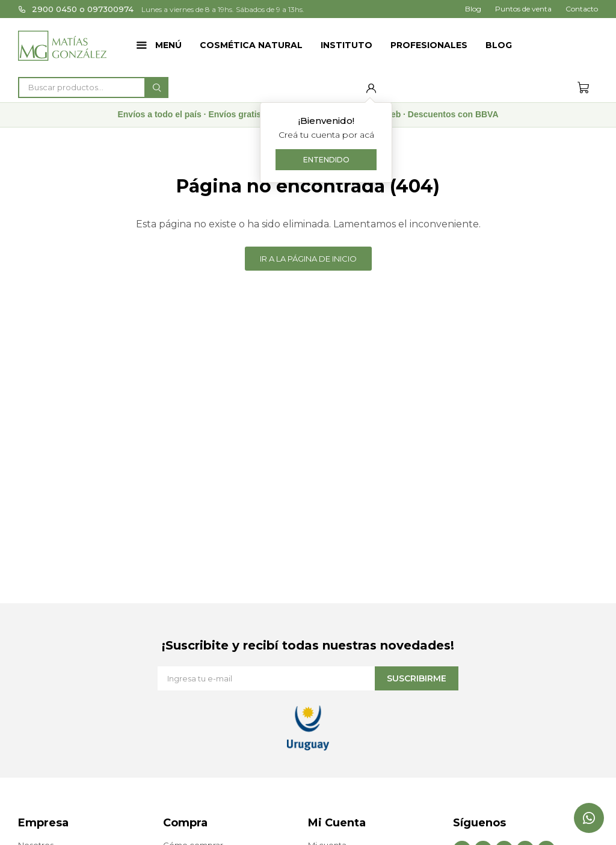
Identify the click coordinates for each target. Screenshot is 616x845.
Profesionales (429, 45)
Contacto (582, 9)
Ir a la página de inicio (308, 259)
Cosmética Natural (251, 45)
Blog (499, 45)
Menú (168, 45)
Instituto (346, 45)
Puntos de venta (523, 9)
